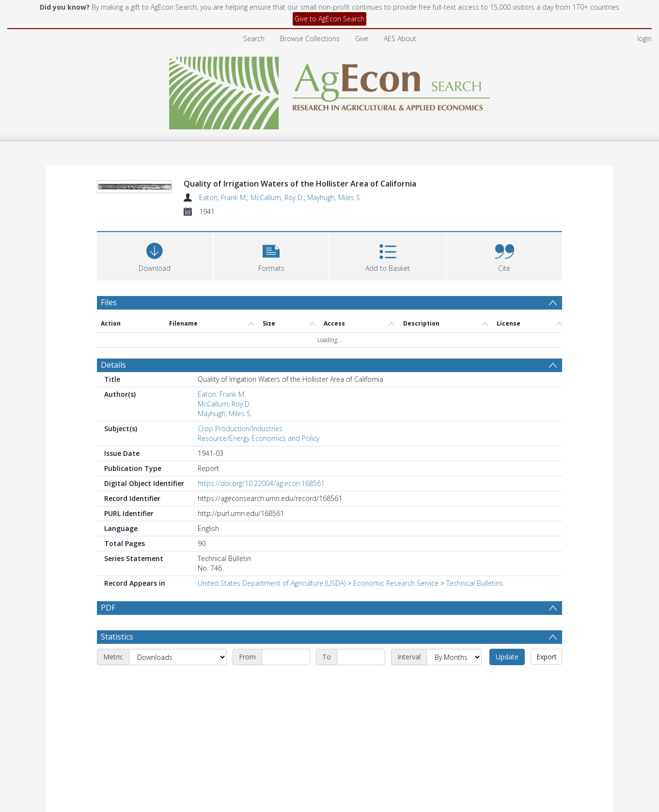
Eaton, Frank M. (223, 197)
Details (113, 423)
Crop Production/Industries (240, 487)
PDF (108, 666)
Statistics (117, 718)
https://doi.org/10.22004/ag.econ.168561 (261, 541)
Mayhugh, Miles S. (334, 197)
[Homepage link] (330, 90)
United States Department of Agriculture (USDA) (272, 641)
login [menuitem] (644, 39)
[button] (272, 314)
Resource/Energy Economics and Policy (259, 496)
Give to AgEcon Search (329, 19)
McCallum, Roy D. (277, 197)
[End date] (361, 738)
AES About (400, 39)
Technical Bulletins (475, 641)
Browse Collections (310, 39)
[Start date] (286, 738)
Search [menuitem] (254, 39)
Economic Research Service (396, 641)
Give (362, 39)
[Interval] (454, 738)
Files (109, 361)
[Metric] (178, 738)
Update (507, 738)
